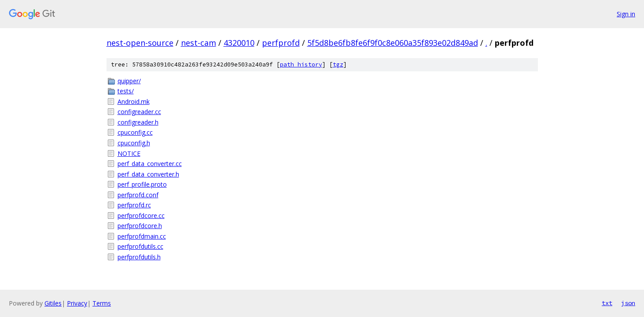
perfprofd (281, 43)
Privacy (77, 303)
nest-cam (199, 43)
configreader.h (138, 122)
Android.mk (134, 101)
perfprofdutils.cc (140, 246)
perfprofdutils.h (139, 257)
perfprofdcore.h (140, 226)
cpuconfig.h (134, 143)
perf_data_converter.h (148, 174)
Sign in (626, 14)
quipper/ (129, 81)
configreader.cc (139, 112)
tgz (338, 65)
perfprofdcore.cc (141, 216)
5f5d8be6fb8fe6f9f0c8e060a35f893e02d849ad (393, 43)
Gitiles (53, 303)
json (628, 303)
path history (301, 65)
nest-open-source (140, 43)
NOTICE (129, 153)
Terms (102, 303)
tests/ (126, 91)
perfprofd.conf (138, 195)
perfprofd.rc (134, 205)
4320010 (239, 43)
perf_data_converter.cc (150, 164)
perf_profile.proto (142, 184)
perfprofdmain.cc (142, 236)
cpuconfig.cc (135, 132)
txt (607, 303)
